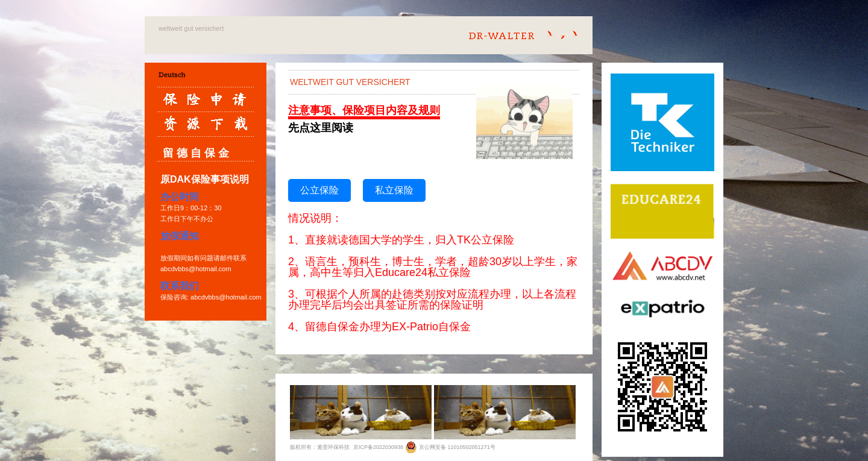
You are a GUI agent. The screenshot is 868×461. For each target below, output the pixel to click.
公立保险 (319, 190)
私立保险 (394, 190)
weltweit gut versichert (191, 28)
